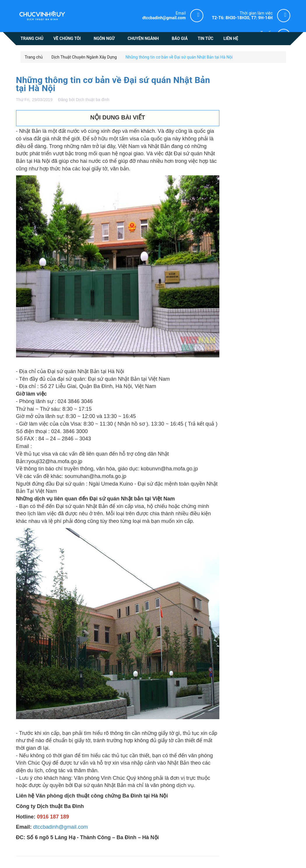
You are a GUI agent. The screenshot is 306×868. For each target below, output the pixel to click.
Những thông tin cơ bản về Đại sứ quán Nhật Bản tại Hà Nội (113, 84)
